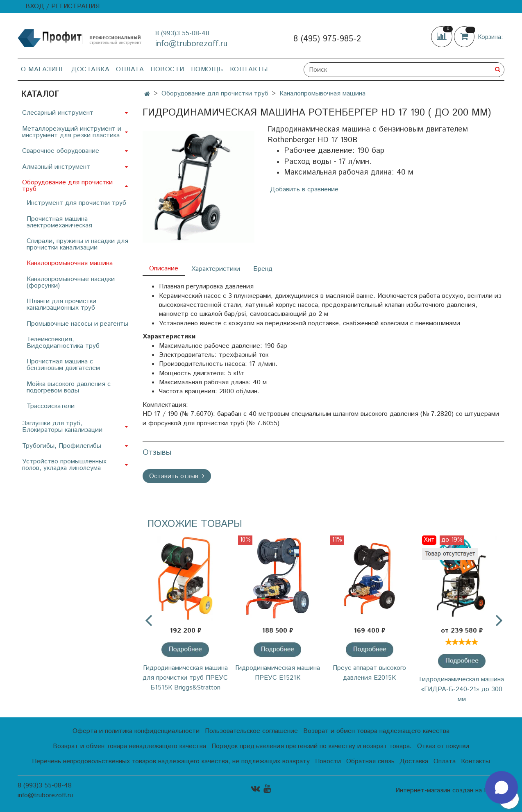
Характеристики (216, 269)
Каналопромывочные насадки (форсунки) (71, 282)
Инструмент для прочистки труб (76, 203)
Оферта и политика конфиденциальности (136, 731)
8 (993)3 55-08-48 (182, 33)
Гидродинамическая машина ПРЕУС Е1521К (278, 673)
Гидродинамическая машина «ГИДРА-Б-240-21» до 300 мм (462, 689)
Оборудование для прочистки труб (215, 94)
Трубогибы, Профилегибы (62, 446)
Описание (164, 269)
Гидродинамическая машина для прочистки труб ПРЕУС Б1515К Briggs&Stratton (185, 678)
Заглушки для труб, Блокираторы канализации (62, 427)
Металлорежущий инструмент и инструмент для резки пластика (72, 132)
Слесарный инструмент (58, 113)
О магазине (43, 69)
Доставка (90, 69)
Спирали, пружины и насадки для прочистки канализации (77, 244)
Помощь (207, 69)
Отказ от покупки (443, 746)
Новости (167, 69)
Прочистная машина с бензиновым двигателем (63, 365)
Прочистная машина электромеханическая (59, 222)
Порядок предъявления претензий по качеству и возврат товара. (312, 746)
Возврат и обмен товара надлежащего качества (376, 731)
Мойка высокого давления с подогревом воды (69, 387)
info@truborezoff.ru (191, 44)
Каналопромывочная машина (322, 94)
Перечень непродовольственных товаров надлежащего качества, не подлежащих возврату (171, 761)
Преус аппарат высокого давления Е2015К (369, 673)
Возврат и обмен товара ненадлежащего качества (129, 746)
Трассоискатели (51, 406)
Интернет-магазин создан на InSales (450, 791)
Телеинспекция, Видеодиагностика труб (63, 343)
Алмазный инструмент (56, 167)
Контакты (249, 69)
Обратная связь (370, 761)
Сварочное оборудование (61, 151)
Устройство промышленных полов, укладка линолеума (64, 465)
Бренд (263, 269)
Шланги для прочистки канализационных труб (61, 305)
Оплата (130, 69)
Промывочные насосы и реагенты (77, 324)
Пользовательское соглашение (251, 731)
